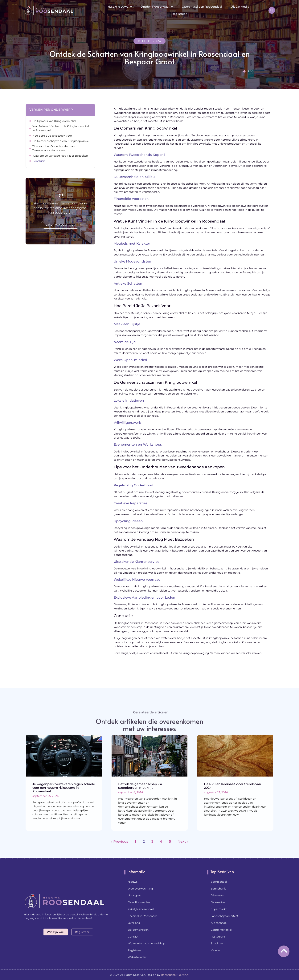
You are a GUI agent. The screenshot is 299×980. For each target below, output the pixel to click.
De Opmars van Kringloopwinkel (54, 121)
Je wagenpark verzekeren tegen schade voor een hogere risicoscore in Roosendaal (64, 788)
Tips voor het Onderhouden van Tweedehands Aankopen (53, 148)
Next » (183, 841)
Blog (250, 71)
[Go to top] (284, 951)
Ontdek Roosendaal (157, 7)
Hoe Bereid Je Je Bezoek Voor (52, 136)
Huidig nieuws (120, 7)
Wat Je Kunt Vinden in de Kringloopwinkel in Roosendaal (61, 128)
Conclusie (39, 161)
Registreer (179, 14)
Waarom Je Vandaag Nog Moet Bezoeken (60, 156)
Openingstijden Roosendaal (202, 7)
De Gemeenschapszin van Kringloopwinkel (61, 141)
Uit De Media (240, 7)
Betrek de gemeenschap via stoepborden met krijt (140, 786)
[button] (272, 10)
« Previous (119, 841)
